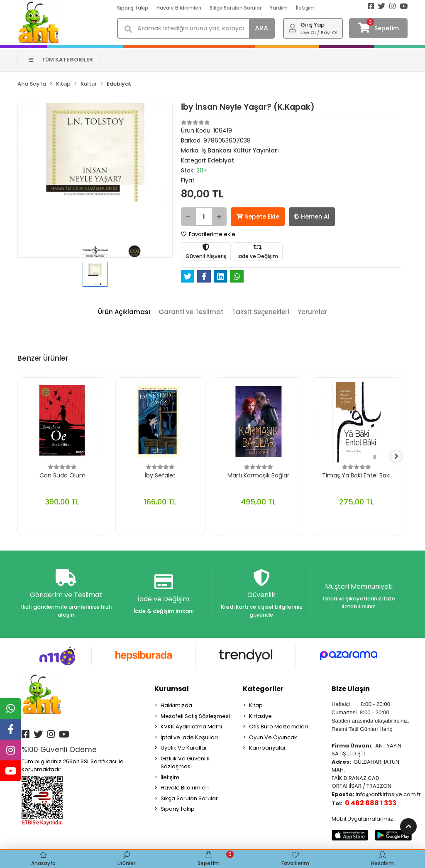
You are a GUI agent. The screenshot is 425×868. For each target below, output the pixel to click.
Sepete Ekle (258, 216)
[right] (401, 457)
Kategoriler (263, 690)
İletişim (305, 8)
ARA (261, 28)
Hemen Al (312, 216)
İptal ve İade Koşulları (189, 738)
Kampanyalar (267, 749)
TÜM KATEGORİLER (61, 60)
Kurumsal (172, 690)
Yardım (279, 8)
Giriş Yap (313, 25)
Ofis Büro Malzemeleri (278, 727)
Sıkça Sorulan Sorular (236, 8)
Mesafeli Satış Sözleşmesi (195, 717)
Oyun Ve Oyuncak (273, 738)
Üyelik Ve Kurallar (184, 749)
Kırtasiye (260, 717)
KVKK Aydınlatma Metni (191, 727)
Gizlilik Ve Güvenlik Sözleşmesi (185, 763)
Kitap (256, 706)
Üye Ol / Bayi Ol (319, 32)
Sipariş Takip (133, 8)
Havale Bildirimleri (179, 8)
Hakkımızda (176, 706)
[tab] (124, 312)
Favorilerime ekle (208, 234)
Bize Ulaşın (351, 690)
